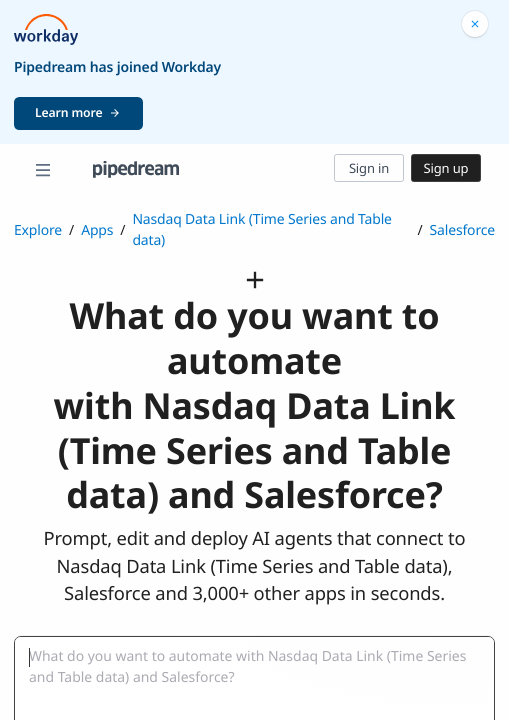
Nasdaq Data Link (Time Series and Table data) (261, 230)
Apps (97, 230)
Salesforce (462, 230)
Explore (38, 230)
